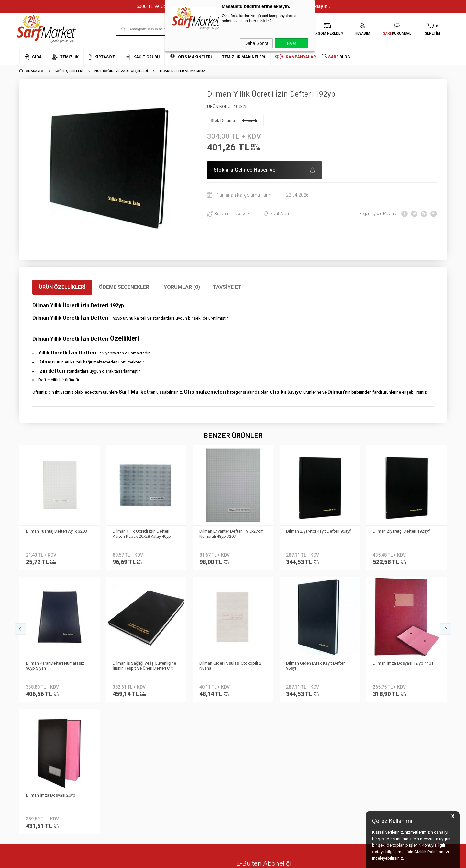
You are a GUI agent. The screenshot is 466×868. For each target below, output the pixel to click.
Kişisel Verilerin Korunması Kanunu (124, 669)
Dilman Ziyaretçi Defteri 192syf (315, 531)
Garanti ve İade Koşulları (114, 708)
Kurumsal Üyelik (34, 669)
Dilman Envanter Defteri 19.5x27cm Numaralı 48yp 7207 (145, 534)
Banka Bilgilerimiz (36, 698)
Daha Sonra (256, 43)
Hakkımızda (31, 679)
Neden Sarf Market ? (38, 689)
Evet (292, 43)
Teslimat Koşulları (108, 679)
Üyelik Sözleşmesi (108, 689)
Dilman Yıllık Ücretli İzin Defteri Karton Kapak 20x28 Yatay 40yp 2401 (55, 534)
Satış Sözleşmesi (107, 698)
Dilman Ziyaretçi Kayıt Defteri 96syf (232, 531)
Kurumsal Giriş (33, 717)
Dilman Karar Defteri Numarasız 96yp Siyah (402, 534)
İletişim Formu (32, 708)
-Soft (200, 860)
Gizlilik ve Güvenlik (108, 717)
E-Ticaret (214, 860)
